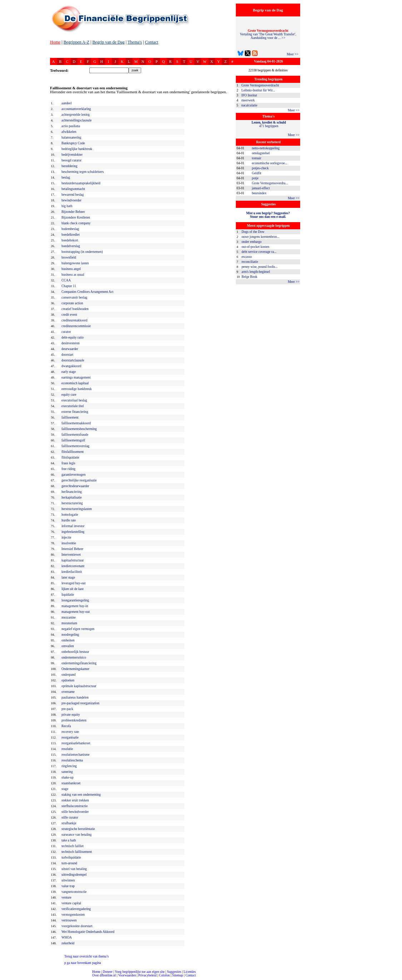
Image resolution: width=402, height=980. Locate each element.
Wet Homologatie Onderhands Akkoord (88, 932)
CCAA (66, 280)
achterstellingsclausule (76, 120)
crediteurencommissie (76, 326)
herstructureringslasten (77, 509)
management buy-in (75, 606)
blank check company (76, 223)
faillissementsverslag (75, 446)
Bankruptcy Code (73, 143)
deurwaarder (70, 349)
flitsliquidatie (70, 457)
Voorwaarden (127, 975)
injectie (66, 537)
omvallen (68, 646)
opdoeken (68, 680)
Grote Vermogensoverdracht (260, 85)
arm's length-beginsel (256, 272)
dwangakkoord (71, 366)
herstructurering (72, 503)
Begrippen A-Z (76, 42)
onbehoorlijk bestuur (75, 652)
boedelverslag (71, 246)
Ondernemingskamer (75, 669)
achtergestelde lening (76, 115)
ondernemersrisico (74, 657)
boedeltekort (70, 240)
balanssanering (71, 137)
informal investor (73, 526)
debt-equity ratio (73, 337)
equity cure (69, 395)
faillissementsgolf (73, 440)
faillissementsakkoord (76, 423)
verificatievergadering (76, 909)
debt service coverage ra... (259, 252)
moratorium (69, 623)
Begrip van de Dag (108, 42)
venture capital (71, 903)
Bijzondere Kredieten (76, 217)
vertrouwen (69, 920)
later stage (68, 577)
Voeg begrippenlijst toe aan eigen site (140, 972)
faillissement (70, 417)
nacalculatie (250, 105)
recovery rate (70, 732)
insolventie (69, 543)
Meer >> (292, 54)
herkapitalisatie (72, 497)
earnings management (76, 377)
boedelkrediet (71, 235)
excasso (247, 257)
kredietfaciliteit (72, 572)
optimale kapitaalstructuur (79, 686)
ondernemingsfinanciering (79, 663)
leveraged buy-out (74, 583)
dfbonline (395, 978)
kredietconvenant (73, 566)
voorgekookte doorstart (77, 926)
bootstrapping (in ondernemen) (82, 252)
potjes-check (260, 168)
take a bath (69, 840)
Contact (152, 42)
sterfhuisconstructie (75, 806)
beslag (66, 177)
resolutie (67, 749)
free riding (68, 469)
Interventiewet (71, 555)
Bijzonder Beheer (73, 212)
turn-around (69, 863)
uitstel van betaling (74, 869)
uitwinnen (68, 880)
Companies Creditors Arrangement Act (87, 292)
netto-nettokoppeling (266, 148)
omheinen (68, 640)
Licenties (190, 972)
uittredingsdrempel (74, 875)
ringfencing (69, 766)
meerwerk (248, 100)
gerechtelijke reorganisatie (79, 480)
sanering (67, 772)
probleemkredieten (74, 720)
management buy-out (76, 612)
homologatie (70, 515)
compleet (4, 978)
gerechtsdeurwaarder (75, 486)
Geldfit (257, 173)
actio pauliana (71, 126)
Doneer (107, 972)
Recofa (66, 726)
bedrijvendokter (72, 155)
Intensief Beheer (72, 549)
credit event (69, 315)
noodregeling (70, 635)
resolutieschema (72, 760)
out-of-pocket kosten (255, 247)
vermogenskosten (73, 915)
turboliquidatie (71, 857)
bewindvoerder (71, 200)
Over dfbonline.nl (104, 975)
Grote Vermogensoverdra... (270, 183)
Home (55, 42)
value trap (68, 886)
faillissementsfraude (75, 435)
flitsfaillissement (73, 452)
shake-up (68, 777)
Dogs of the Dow (253, 232)
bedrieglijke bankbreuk (77, 149)
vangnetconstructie (74, 892)
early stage (69, 372)
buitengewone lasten (75, 263)
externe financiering (75, 412)
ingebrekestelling (73, 532)
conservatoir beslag (74, 297)
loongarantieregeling (75, 600)
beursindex (259, 193)
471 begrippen (269, 124)
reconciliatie (250, 262)
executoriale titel (73, 406)
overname (68, 692)
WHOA (67, 937)
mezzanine (69, 617)
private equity (71, 715)
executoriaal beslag (74, 400)
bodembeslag (70, 229)
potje (255, 178)
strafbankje (69, 823)
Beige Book (249, 277)
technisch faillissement (77, 852)
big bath (67, 206)
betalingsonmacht (73, 189)
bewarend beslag (73, 195)
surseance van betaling (76, 835)
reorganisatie (70, 737)
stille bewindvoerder (75, 812)
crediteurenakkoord (75, 320)
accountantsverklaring (76, 109)
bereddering (70, 166)
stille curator (70, 817)
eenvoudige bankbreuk (77, 389)
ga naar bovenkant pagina (83, 963)
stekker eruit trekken (75, 800)
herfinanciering (72, 492)
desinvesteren (71, 343)
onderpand (68, 675)
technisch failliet (73, 846)
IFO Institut (249, 95)
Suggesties (174, 972)
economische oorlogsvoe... (270, 163)
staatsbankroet (71, 783)
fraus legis (68, 463)
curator (66, 332)
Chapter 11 (69, 286)
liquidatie (68, 595)
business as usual (73, 275)
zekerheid (68, 943)
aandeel (66, 103)
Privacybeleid (147, 975)
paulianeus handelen (75, 697)
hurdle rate (69, 520)
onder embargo (252, 242)
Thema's (135, 42)
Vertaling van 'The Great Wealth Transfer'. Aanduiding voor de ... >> (268, 34)
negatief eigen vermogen (78, 629)
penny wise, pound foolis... (260, 267)
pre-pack (67, 709)
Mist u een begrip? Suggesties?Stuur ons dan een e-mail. (268, 215)
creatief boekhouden (75, 309)
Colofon (165, 975)
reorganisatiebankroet (76, 743)
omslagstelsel (261, 153)
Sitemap (178, 975)
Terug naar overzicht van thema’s (86, 956)
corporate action (72, 303)
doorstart (67, 355)
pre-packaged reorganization (80, 703)
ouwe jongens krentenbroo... (260, 237)
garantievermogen (73, 475)
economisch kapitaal (75, 383)
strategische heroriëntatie (78, 829)
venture (66, 897)
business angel (71, 269)
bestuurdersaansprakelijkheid (81, 183)
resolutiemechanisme (76, 755)
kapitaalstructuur (73, 560)
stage (65, 789)
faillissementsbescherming (79, 429)
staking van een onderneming (81, 795)
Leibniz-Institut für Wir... (258, 90)
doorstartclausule (73, 360)
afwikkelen (69, 132)
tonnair (257, 158)
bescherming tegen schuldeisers (83, 172)
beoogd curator (71, 160)
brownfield (69, 257)
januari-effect (261, 188)
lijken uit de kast (73, 589)
